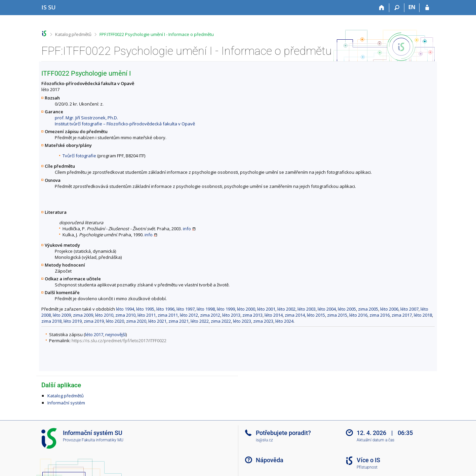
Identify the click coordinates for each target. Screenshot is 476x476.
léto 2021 (157, 321)
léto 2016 (358, 315)
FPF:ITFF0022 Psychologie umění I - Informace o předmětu (157, 34)
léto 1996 (165, 309)
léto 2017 (94, 334)
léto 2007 (409, 309)
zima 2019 (94, 321)
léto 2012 (189, 315)
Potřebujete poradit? (283, 433)
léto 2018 (423, 315)
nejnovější (115, 334)
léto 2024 (284, 321)
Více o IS (368, 460)
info (187, 229)
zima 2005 (368, 309)
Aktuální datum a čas (375, 440)
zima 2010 (125, 315)
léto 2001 (266, 309)
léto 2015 (316, 315)
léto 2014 (274, 315)
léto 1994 (125, 309)
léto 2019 (73, 321)
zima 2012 (210, 315)
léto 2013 (231, 315)
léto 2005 (347, 309)
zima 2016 (380, 315)
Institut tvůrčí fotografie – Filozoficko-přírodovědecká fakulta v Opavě (125, 124)
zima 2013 (252, 315)
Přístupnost (367, 467)
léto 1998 (206, 309)
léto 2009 (62, 315)
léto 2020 (115, 321)
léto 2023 (242, 321)
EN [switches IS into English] (412, 7)
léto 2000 (246, 309)
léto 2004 (327, 309)
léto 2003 (307, 309)
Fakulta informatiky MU (103, 440)
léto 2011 (147, 315)
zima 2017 (402, 315)
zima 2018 (51, 321)
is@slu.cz (264, 440)
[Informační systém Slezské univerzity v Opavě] (49, 7)
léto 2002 (286, 309)
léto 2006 (389, 309)
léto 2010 (104, 315)
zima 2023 (263, 321)
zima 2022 (221, 321)
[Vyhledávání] (397, 8)
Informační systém (66, 403)
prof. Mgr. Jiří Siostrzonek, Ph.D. (86, 118)
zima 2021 (178, 321)
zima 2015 (337, 315)
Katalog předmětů (73, 34)
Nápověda (270, 460)
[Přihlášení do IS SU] (427, 8)
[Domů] (382, 8)
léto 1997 (186, 309)
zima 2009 (83, 315)
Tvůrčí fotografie (79, 156)
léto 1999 (226, 309)
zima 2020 (136, 321)
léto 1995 (145, 309)
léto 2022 (200, 321)
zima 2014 (295, 315)
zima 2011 (168, 315)
